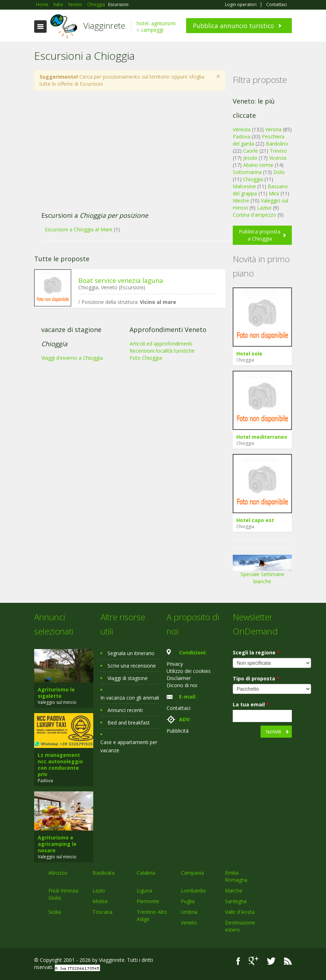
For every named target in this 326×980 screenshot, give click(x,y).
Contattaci (277, 5)
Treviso (278, 151)
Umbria (189, 912)
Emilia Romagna (236, 876)
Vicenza (278, 158)
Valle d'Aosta (240, 912)
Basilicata (104, 873)
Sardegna (236, 901)
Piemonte (148, 901)
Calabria (146, 873)
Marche (234, 891)
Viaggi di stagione (128, 678)
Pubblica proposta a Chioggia (260, 235)
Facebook (238, 961)
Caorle (251, 151)
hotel (143, 23)
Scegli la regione (256, 652)
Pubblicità (178, 731)
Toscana (102, 912)
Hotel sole (249, 354)
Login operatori (241, 5)
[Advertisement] (126, 155)
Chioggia (253, 179)
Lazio (99, 891)
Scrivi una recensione (132, 666)
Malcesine (244, 186)
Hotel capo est (255, 520)
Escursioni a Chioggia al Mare (79, 229)
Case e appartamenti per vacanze (129, 746)
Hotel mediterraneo (262, 437)
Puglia (188, 901)
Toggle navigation (40, 27)
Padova (241, 136)
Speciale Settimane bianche (262, 572)
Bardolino (277, 144)
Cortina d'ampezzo (254, 215)
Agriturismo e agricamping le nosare (57, 844)
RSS (288, 961)
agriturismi (163, 23)
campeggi (152, 30)
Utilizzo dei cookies (189, 671)
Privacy (175, 664)
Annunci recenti (125, 710)
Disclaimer (179, 678)
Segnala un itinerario (131, 653)
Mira (274, 193)
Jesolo (250, 158)
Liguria (144, 891)
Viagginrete (104, 25)
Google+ (254, 961)
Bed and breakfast (129, 723)
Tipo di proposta (256, 678)
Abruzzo (58, 873)
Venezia (242, 129)
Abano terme (258, 165)
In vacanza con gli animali (130, 698)
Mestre (241, 201)
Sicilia (55, 912)
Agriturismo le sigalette (56, 693)
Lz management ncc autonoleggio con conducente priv (60, 765)
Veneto (189, 923)
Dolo (279, 172)
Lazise (264, 208)
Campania (192, 873)
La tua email (251, 704)
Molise (100, 901)
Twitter (271, 961)
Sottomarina (247, 172)
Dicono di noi (182, 685)
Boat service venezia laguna (121, 280)
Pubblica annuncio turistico (233, 26)
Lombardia (193, 891)
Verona (273, 129)
